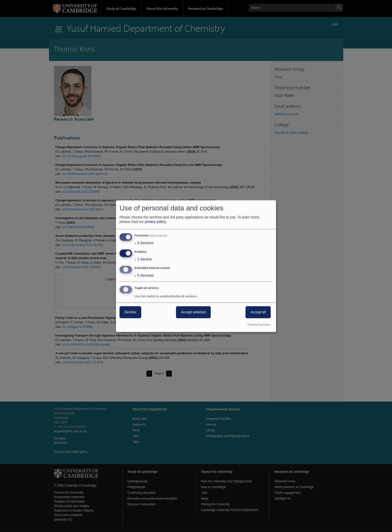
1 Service (143, 259)
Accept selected (193, 312)
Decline (130, 312)
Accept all (258, 312)
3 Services (144, 243)
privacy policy (155, 222)
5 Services (144, 275)
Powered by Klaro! (259, 325)
